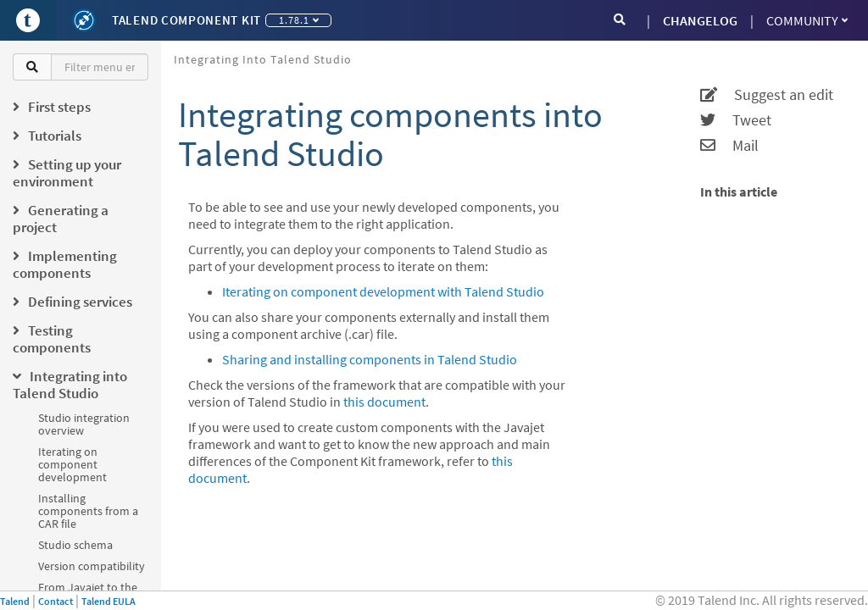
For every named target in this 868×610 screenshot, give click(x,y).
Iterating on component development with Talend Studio (383, 291)
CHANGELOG (700, 20)
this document (384, 402)
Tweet (736, 120)
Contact (56, 601)
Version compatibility (92, 566)
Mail (729, 146)
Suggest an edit (767, 95)
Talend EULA (108, 601)
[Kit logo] (84, 20)
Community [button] (807, 20)
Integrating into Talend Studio (263, 59)
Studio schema (75, 545)
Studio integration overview (84, 424)
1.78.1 (299, 20)
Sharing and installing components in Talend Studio (370, 359)
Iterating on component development (72, 464)
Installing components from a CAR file (88, 511)
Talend (15, 601)
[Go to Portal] (28, 20)
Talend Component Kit (186, 20)
